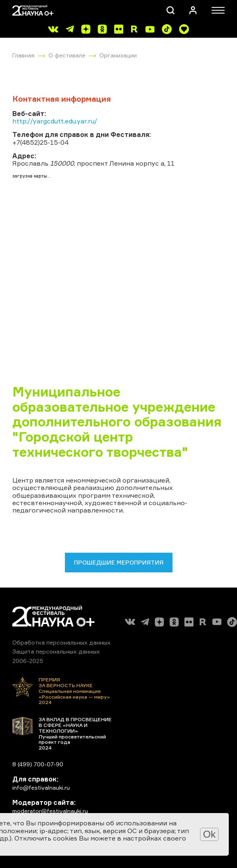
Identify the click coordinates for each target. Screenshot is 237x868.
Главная (23, 55)
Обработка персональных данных (61, 642)
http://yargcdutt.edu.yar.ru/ (55, 121)
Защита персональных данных (56, 651)
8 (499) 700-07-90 (38, 764)
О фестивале (67, 55)
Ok (209, 834)
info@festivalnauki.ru (41, 787)
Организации (118, 55)
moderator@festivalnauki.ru (50, 811)
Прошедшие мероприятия (119, 562)
